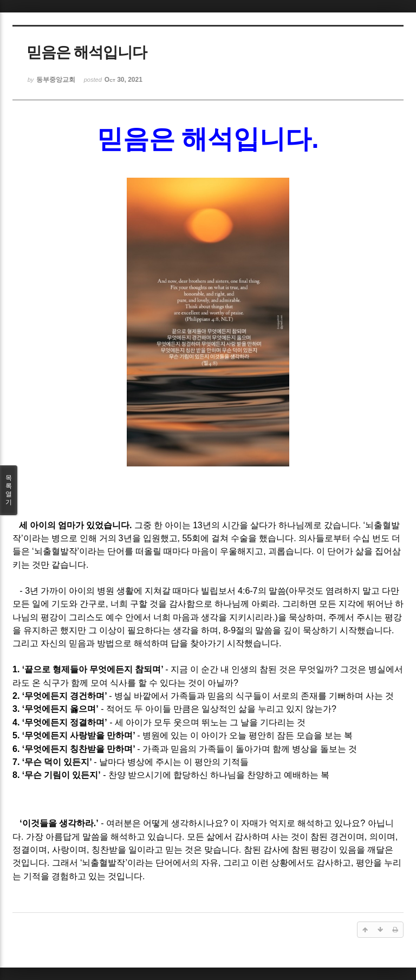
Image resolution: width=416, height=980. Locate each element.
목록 (9, 490)
